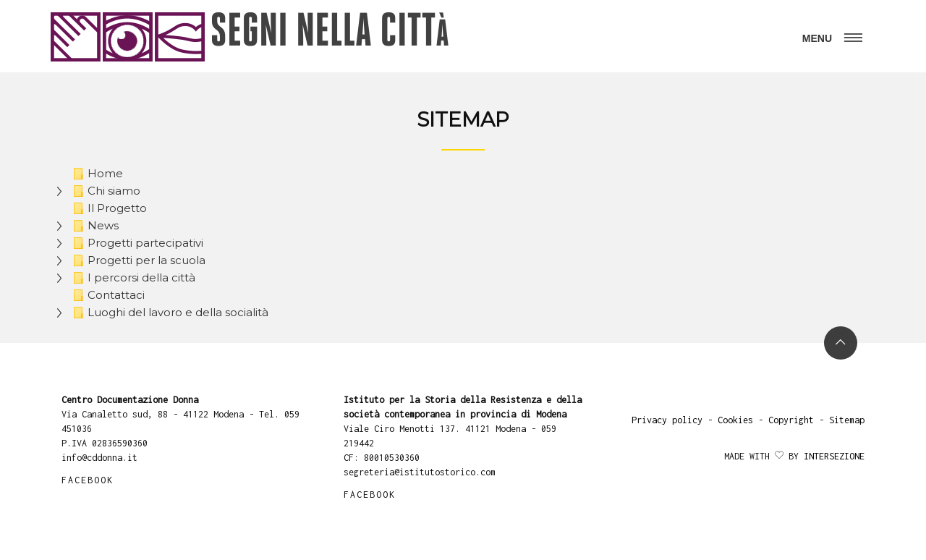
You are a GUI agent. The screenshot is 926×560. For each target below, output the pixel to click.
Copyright (791, 420)
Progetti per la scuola (137, 260)
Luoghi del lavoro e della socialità (169, 313)
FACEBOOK (88, 480)
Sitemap (847, 420)
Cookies (735, 420)
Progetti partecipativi (136, 243)
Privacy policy (667, 420)
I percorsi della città (132, 278)
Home (96, 174)
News (94, 226)
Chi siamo (105, 191)
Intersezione (834, 456)
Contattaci (107, 295)
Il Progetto (108, 208)
